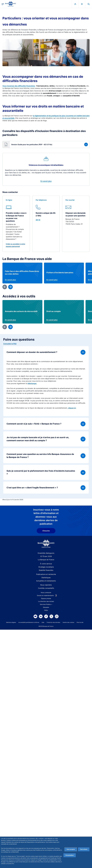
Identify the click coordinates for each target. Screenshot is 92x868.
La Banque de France (46, 560)
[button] (46, 144)
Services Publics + (46, 604)
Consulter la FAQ (10, 344)
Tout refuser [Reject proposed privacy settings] (84, 849)
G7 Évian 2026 (46, 556)
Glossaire (46, 607)
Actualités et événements (46, 581)
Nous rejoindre (46, 585)
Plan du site (80, 622)
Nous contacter (46, 592)
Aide (43, 622)
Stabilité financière (46, 570)
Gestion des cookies (68, 622)
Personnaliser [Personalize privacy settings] (70, 855)
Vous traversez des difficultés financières (19, 86)
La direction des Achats (46, 601)
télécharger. (32, 383)
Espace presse (46, 598)
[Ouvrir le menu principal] (3, 4)
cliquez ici (72, 408)
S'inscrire (46, 531)
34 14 (38, 220)
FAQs (46, 610)
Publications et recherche (46, 574)
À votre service (46, 564)
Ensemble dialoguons (46, 553)
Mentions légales (11, 622)
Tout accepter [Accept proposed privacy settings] (71, 849)
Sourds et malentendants (45, 595)
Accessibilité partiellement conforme (29, 622)
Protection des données (53, 622)
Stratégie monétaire (46, 567)
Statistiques (46, 578)
